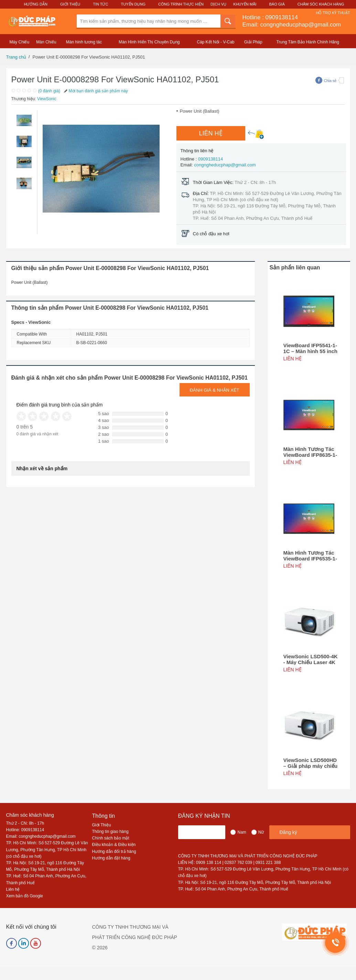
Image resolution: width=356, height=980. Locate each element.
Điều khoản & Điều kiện (114, 845)
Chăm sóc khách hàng (30, 815)
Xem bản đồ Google (25, 896)
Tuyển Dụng (133, 4)
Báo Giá (277, 4)
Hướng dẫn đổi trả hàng (114, 852)
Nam (242, 832)
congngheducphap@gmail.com (225, 165)
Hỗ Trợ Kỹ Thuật (333, 13)
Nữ (261, 832)
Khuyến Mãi (245, 4)
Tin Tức (100, 4)
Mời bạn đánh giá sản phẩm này (95, 91)
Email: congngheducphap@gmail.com (292, 25)
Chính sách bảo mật (111, 838)
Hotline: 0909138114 (25, 830)
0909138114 (282, 17)
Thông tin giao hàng (110, 832)
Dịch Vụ (218, 4)
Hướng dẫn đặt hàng (111, 858)
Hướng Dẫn (35, 4)
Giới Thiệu (70, 4)
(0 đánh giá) (49, 91)
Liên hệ (13, 889)
